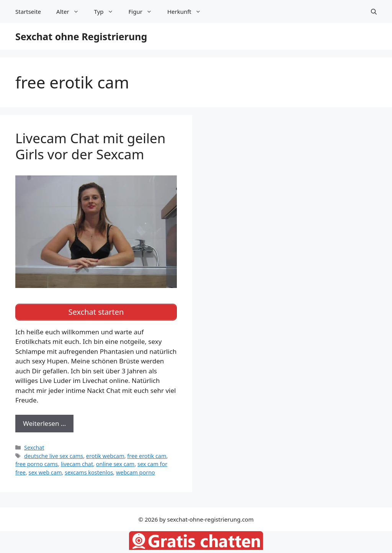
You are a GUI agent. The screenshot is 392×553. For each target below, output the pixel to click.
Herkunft (188, 11)
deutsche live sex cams (54, 456)
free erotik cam (147, 456)
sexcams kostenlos (89, 472)
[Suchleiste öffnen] (374, 11)
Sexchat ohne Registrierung (81, 36)
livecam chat (77, 464)
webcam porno (136, 472)
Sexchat (34, 447)
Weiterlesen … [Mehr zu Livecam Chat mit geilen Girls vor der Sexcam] (44, 423)
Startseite (28, 11)
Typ (108, 11)
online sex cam (115, 464)
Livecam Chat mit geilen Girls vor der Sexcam (90, 146)
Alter (71, 11)
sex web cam (45, 472)
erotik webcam (105, 456)
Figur (144, 11)
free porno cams (37, 464)
